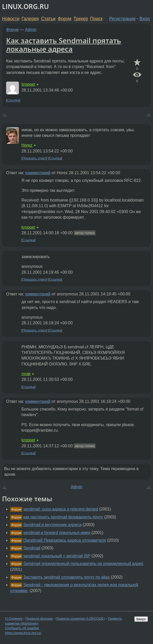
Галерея (30, 19)
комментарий (38, 173)
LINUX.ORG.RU (25, 7)
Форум (64, 19)
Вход (145, 19)
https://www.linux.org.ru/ (23, 633)
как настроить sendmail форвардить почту (63, 517)
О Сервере (14, 619)
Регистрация (122, 19)
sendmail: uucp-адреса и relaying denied (61, 509)
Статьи (48, 19)
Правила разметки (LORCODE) (80, 619)
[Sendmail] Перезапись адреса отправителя (64, 540)
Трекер (81, 19)
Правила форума (39, 619)
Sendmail (32, 548)
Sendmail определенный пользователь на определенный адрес (83, 564)
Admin (31, 30)
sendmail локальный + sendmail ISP (57, 556)
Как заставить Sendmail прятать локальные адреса (64, 45)
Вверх (141, 619)
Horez (27, 145)
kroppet (28, 84)
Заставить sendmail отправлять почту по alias (66, 577)
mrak (26, 374)
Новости (11, 19)
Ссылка (13, 100)
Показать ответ (34, 158)
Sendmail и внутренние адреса (52, 525)
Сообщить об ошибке (22, 628)
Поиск (96, 19)
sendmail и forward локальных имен (57, 533)
